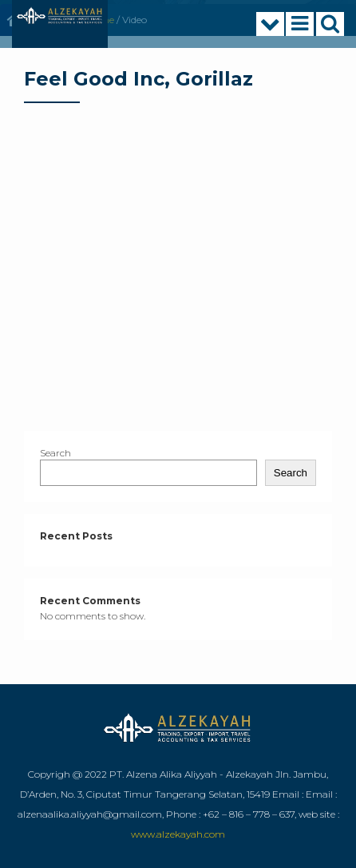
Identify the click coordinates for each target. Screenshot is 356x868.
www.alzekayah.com (178, 834)
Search (55, 453)
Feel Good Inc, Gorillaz (138, 79)
